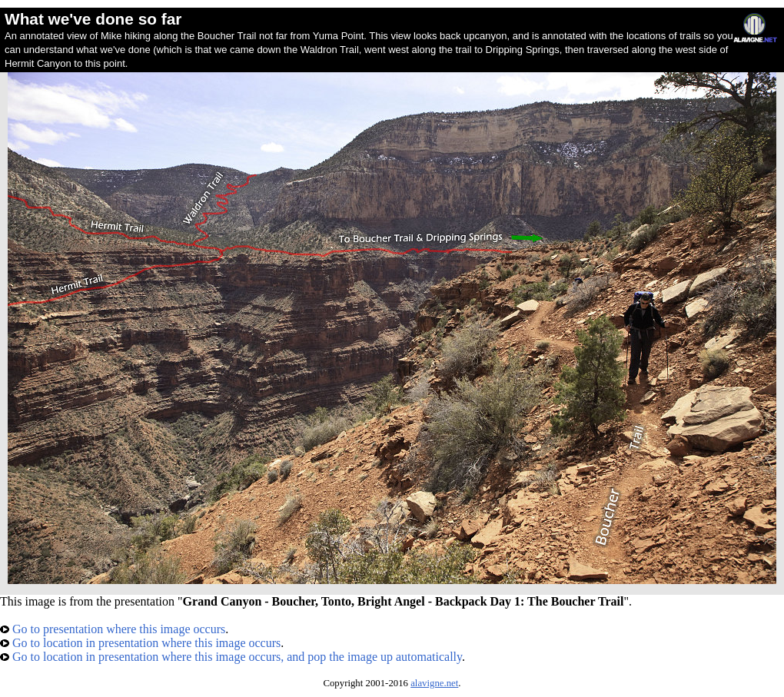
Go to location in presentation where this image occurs (140, 643)
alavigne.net (434, 683)
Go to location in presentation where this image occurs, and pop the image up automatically (231, 657)
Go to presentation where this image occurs (113, 629)
